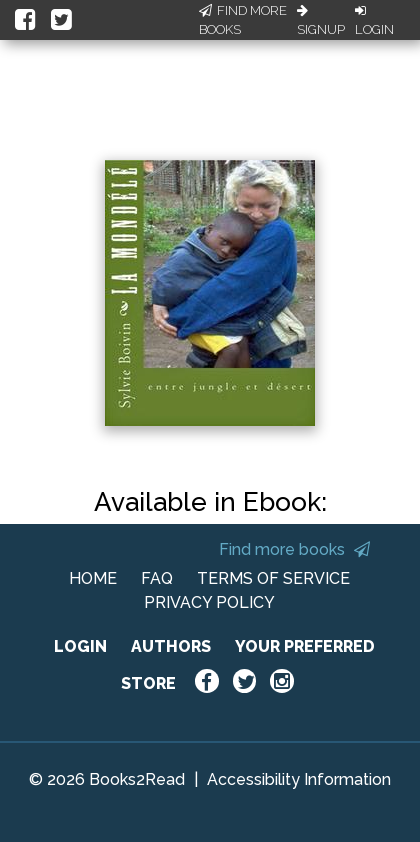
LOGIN (80, 646)
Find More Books (243, 20)
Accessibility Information (299, 779)
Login (374, 21)
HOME (93, 578)
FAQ (157, 578)
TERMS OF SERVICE (273, 578)
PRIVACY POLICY (209, 602)
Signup (321, 21)
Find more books (294, 549)
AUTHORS (171, 646)
